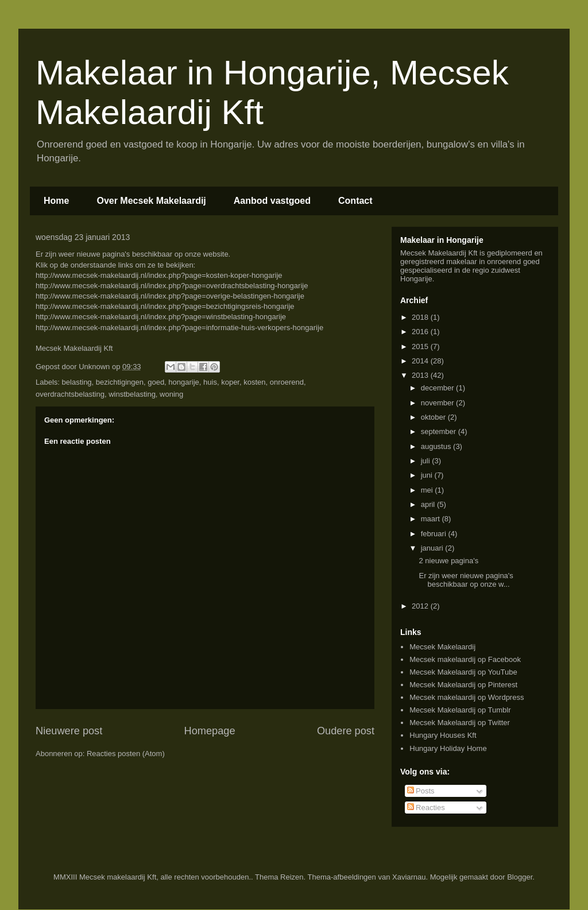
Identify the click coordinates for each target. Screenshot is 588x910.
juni (428, 475)
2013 (421, 375)
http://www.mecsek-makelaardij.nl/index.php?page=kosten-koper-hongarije (159, 275)
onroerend (287, 382)
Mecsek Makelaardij (442, 647)
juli (427, 461)
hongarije (184, 382)
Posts (421, 791)
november (438, 403)
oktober (434, 417)
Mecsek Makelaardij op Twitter (460, 723)
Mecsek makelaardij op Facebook (465, 659)
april (429, 504)
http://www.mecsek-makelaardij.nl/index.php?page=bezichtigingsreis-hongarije (165, 306)
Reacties (426, 808)
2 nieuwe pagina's (448, 561)
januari (433, 548)
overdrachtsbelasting (70, 394)
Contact (355, 201)
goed (156, 382)
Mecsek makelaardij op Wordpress (467, 697)
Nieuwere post (69, 731)
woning (171, 394)
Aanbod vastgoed (272, 201)
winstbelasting (132, 394)
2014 (421, 361)
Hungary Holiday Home (448, 748)
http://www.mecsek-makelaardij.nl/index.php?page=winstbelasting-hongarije (161, 317)
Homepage (210, 731)
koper (230, 382)
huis (210, 382)
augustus (437, 446)
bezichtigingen (120, 382)
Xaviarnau (409, 877)
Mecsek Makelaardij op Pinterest (463, 685)
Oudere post (346, 731)
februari (435, 534)
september (440, 431)
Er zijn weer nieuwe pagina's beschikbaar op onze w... (466, 580)
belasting (77, 382)
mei (428, 490)
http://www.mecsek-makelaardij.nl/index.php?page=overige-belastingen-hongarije (170, 296)
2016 (421, 332)
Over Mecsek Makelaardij (151, 201)
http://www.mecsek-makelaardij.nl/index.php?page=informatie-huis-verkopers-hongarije (179, 328)
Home (56, 201)
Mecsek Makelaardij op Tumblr (460, 710)
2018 (421, 317)
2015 (421, 346)
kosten (254, 382)
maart (432, 519)
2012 (421, 606)
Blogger (520, 877)
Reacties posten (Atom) (126, 754)
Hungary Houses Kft (443, 735)
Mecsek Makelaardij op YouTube (463, 672)
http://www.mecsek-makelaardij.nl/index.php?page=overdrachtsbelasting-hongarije (172, 286)
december (438, 388)
